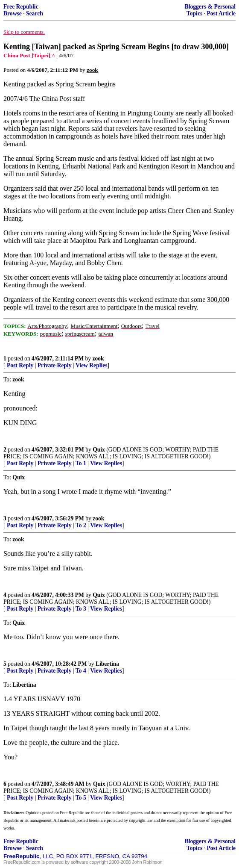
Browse (13, 13)
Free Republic (21, 7)
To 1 (81, 463)
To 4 (81, 671)
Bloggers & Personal (210, 7)
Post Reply (20, 365)
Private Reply (55, 365)
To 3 (81, 609)
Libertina (107, 664)
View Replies (92, 365)
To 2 (81, 525)
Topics (194, 13)
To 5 (81, 798)
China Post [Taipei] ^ (29, 55)
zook (98, 359)
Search (35, 13)
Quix (99, 450)
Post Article (221, 13)
